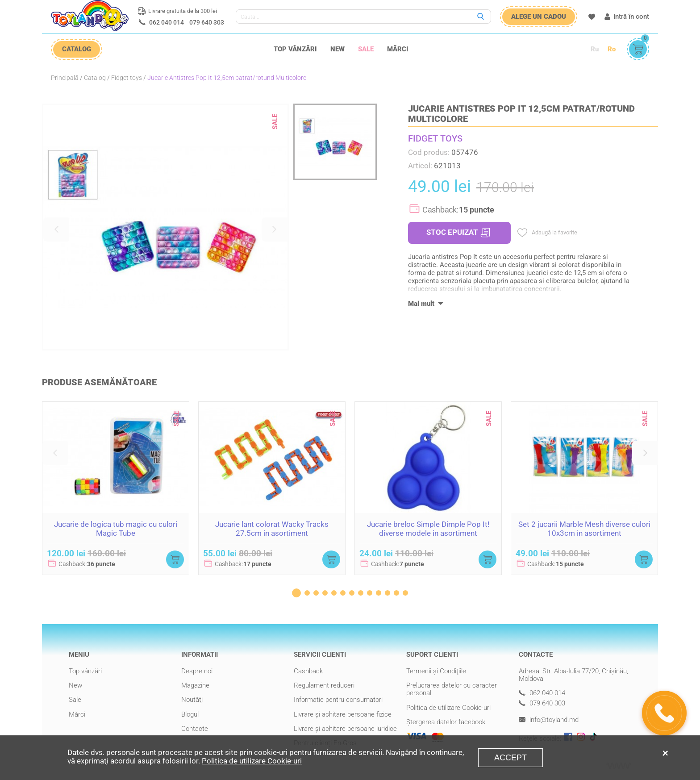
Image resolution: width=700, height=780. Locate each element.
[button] (56, 229)
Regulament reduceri (324, 685)
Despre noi (197, 671)
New (337, 49)
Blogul (190, 714)
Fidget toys (127, 78)
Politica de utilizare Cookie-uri (448, 708)
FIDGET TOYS (435, 138)
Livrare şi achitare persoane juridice (345, 729)
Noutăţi (192, 700)
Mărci (398, 49)
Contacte (195, 729)
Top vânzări (295, 49)
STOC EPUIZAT (458, 233)
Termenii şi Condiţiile (436, 671)
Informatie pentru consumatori (338, 700)
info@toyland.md (549, 720)
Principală (65, 78)
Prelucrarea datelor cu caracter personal (452, 689)
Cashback (308, 671)
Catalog (95, 78)
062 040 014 (167, 22)
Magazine (195, 685)
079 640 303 (207, 22)
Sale (366, 49)
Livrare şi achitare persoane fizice (343, 714)
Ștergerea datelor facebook (446, 722)
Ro (612, 49)
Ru (595, 49)
